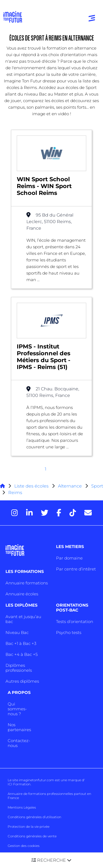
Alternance (70, 486)
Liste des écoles (31, 486)
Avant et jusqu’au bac (23, 619)
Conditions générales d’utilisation (34, 817)
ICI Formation (19, 784)
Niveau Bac (17, 632)
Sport (97, 486)
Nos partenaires (19, 727)
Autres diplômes (22, 681)
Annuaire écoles (22, 594)
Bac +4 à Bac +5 (22, 654)
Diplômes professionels (19, 668)
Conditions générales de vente (32, 836)
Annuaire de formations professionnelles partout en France (49, 796)
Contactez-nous (19, 743)
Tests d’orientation (75, 622)
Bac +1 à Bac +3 (21, 643)
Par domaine (69, 558)
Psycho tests (69, 632)
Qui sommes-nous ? (17, 709)
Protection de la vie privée (29, 827)
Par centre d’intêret (76, 569)
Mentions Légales (22, 807)
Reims (15, 493)
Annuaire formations (27, 583)
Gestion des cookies (24, 846)
